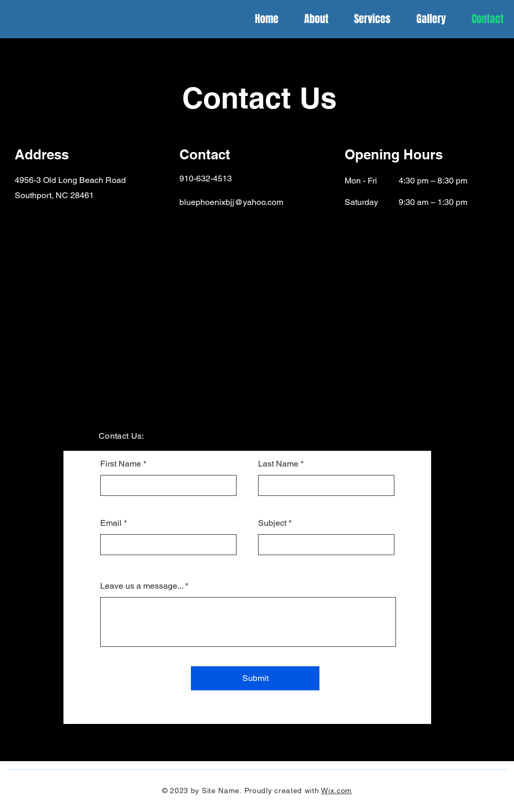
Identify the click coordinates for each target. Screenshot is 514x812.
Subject (272, 523)
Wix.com (336, 791)
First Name (121, 464)
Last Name (278, 464)
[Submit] (255, 678)
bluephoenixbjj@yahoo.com (231, 202)
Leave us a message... (142, 586)
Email (111, 523)
